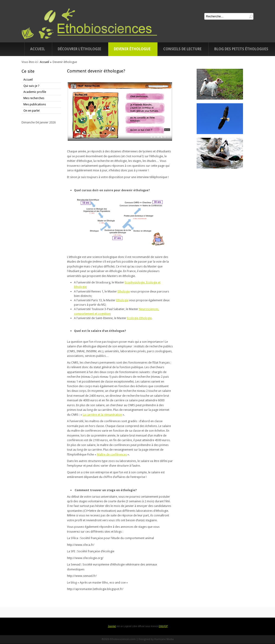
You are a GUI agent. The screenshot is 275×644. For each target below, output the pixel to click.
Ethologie (124, 291)
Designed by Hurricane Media (156, 639)
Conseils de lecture (182, 49)
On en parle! (32, 111)
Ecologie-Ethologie (139, 318)
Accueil (38, 49)
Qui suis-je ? (31, 86)
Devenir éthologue (132, 49)
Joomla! (112, 626)
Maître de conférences (112, 454)
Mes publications (35, 104)
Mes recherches (34, 98)
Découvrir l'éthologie (79, 49)
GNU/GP (163, 626)
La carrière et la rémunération (102, 415)
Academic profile (35, 92)
